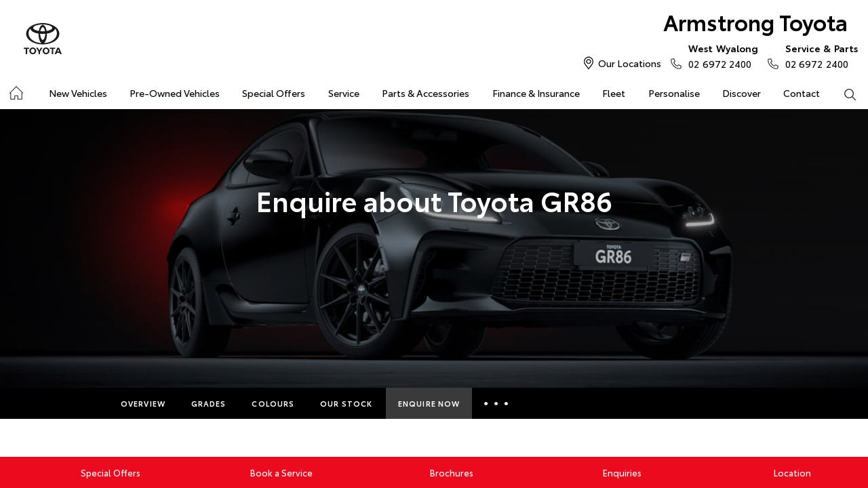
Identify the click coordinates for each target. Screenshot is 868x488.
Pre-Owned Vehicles (175, 93)
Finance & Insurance (536, 93)
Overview (143, 403)
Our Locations (630, 63)
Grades (209, 403)
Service (344, 93)
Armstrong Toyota (755, 21)
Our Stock (346, 403)
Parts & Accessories (426, 93)
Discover (742, 93)
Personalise (674, 93)
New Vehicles (78, 93)
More (498, 403)
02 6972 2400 (720, 56)
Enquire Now (429, 403)
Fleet (614, 93)
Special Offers (274, 93)
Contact (802, 93)
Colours (273, 403)
